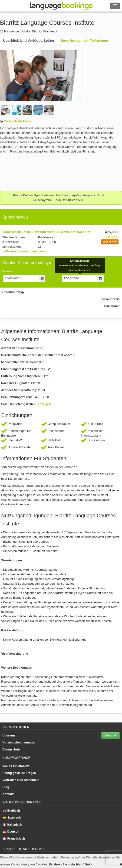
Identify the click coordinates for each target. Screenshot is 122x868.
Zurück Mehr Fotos (17, 121)
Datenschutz (12, 749)
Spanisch (12, 818)
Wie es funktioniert (16, 766)
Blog (6, 787)
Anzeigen (44, 404)
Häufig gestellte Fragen (19, 773)
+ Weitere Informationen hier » (24, 251)
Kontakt (110, 735)
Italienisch (12, 825)
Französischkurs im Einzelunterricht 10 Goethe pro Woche (44, 232)
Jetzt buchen (110, 242)
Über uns (9, 735)
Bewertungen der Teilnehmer (84, 40)
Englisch (11, 811)
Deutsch (11, 832)
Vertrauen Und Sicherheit (21, 780)
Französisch (14, 838)
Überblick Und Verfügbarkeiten (28, 40)
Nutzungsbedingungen (19, 742)
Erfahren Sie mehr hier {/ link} (71, 864)
